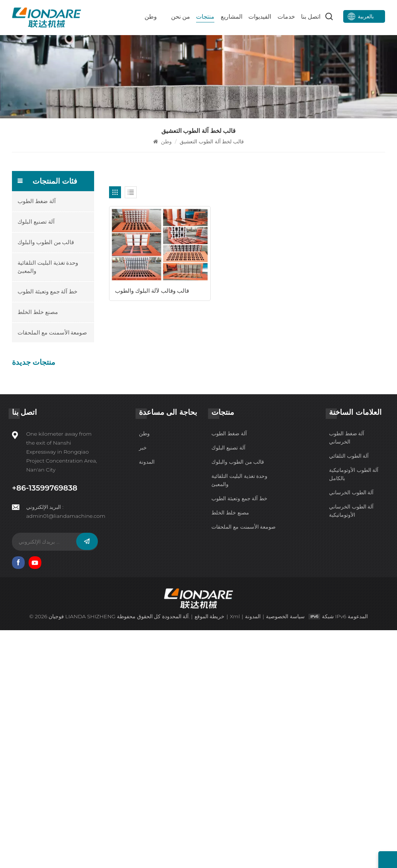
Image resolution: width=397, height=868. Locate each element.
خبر (143, 685)
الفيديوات (260, 17)
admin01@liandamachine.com (66, 753)
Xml (235, 854)
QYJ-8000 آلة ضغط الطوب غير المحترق (65, 470)
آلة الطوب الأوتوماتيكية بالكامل (354, 712)
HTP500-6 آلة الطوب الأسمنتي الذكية (64, 440)
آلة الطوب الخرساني (351, 730)
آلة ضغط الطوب (37, 201)
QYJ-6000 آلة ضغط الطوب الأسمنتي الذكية (63, 499)
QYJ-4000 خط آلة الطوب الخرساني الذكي (68, 529)
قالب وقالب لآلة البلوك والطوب (152, 281)
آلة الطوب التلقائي (349, 694)
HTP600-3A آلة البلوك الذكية (65, 558)
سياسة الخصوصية (286, 854)
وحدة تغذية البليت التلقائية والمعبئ (48, 267)
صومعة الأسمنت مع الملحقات (52, 332)
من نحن (181, 17)
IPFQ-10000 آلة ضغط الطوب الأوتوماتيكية (65, 382)
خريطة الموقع (209, 854)
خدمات (286, 17)
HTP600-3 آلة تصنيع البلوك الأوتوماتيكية (63, 587)
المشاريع (232, 17)
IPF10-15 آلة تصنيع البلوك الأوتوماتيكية (67, 411)
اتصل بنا (311, 17)
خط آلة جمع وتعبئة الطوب (47, 291)
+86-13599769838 (43, 726)
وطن (151, 17)
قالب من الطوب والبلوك (46, 242)
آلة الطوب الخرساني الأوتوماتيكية (351, 749)
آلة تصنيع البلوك (36, 222)
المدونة (147, 700)
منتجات (205, 17)
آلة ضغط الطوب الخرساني (347, 675)
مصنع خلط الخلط (38, 312)
